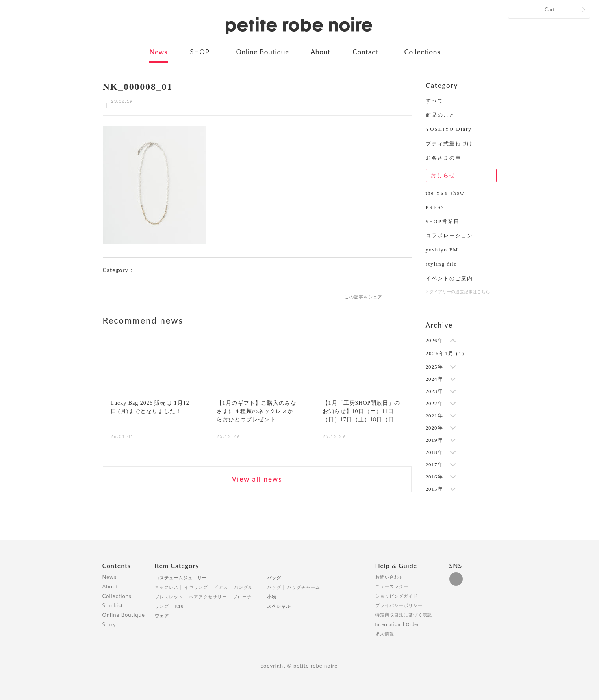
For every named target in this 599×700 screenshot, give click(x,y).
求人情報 (385, 634)
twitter (408, 296)
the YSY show (445, 193)
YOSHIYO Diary (449, 129)
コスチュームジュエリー (181, 578)
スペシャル (279, 606)
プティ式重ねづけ (449, 144)
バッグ (274, 578)
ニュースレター (392, 586)
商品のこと (440, 115)
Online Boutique (263, 52)
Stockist (113, 605)
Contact (366, 52)
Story (109, 624)
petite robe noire (299, 25)
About (321, 52)
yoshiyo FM (442, 250)
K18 (179, 606)
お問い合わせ (389, 577)
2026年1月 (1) (445, 353)
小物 (272, 597)
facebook (395, 296)
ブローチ (242, 597)
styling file (441, 264)
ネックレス (167, 587)
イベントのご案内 (449, 278)
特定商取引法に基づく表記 (404, 615)
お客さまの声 (443, 158)
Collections (423, 52)
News (159, 52)
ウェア (162, 615)
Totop (504, 570)
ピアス (221, 587)
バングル (243, 587)
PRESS (435, 207)
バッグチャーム (304, 587)
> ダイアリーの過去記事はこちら (458, 291)
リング (162, 606)
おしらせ (443, 176)
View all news (257, 479)
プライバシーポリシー (399, 605)
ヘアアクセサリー (208, 597)
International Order (397, 624)
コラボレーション (449, 236)
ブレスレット (169, 597)
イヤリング (196, 587)
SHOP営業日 (443, 221)
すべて (435, 101)
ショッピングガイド (397, 596)
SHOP (200, 52)
